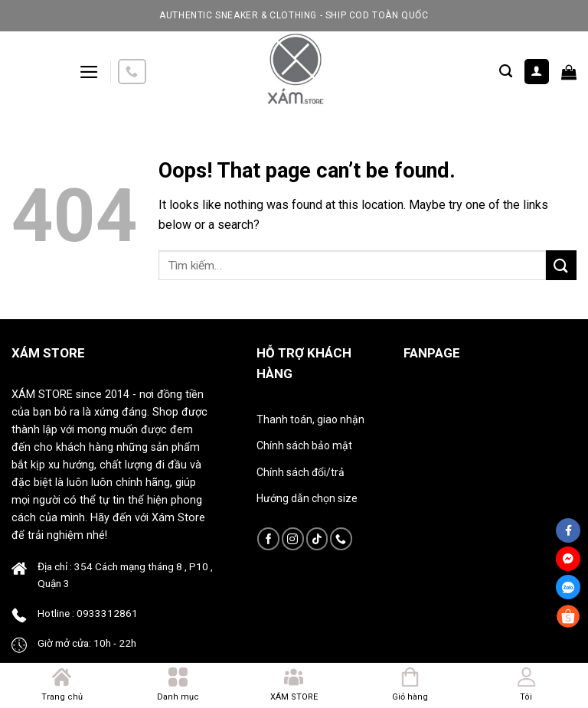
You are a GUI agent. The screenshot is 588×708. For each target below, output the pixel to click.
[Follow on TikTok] (317, 538)
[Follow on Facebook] (268, 538)
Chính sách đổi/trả (301, 472)
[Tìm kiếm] (506, 71)
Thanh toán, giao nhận (310, 419)
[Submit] (561, 265)
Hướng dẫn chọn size (307, 498)
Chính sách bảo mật (304, 445)
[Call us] (132, 72)
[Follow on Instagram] (293, 538)
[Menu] (89, 72)
